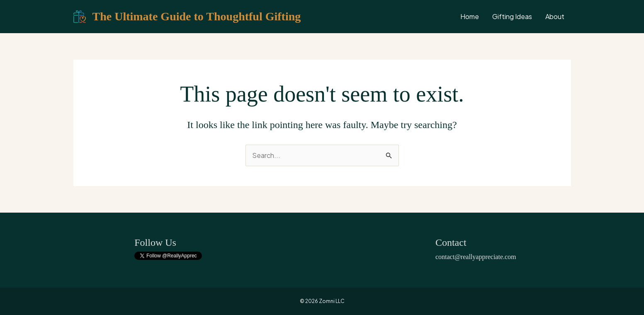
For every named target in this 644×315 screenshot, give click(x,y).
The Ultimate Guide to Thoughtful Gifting (197, 16)
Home (470, 16)
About (555, 16)
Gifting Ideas (512, 16)
